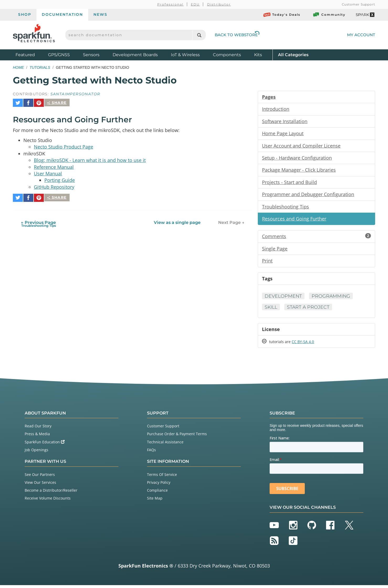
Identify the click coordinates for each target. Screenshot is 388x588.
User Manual (48, 172)
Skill (271, 309)
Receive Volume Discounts (48, 501)
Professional (171, 4)
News (100, 14)
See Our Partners (40, 477)
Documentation (62, 14)
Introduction (276, 109)
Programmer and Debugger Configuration (308, 196)
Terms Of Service (162, 477)
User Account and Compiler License (301, 146)
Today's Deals (282, 15)
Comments (316, 238)
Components (227, 55)
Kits (258, 55)
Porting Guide (60, 179)
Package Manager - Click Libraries (299, 171)
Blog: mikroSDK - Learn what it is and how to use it (90, 159)
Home (18, 67)
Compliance (157, 493)
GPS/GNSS (59, 55)
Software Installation (285, 122)
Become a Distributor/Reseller (51, 493)
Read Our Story (38, 429)
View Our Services (40, 485)
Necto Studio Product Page (64, 145)
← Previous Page (38, 221)
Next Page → (231, 219)
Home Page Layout (283, 134)
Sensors (91, 55)
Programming (332, 298)
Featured (30, 54)
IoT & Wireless (185, 55)
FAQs (151, 453)
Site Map (155, 501)
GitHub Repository (54, 186)
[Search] (199, 35)
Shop (25, 14)
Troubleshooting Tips (285, 208)
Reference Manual (54, 165)
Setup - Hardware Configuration (297, 159)
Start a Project (310, 309)
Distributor (219, 4)
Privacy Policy (159, 485)
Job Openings (36, 453)
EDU (195, 4)
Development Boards (135, 55)
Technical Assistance (165, 445)
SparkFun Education (45, 445)
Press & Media (37, 437)
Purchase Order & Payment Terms (177, 437)
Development (284, 298)
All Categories (293, 54)
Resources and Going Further (294, 220)
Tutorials (40, 67)
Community (329, 15)
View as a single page (177, 219)
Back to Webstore (237, 35)
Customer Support (358, 4)
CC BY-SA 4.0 (303, 345)
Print (267, 263)
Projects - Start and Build (289, 183)
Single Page (275, 250)
